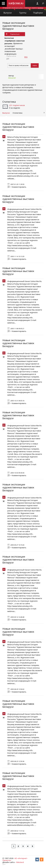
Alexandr (12, 78)
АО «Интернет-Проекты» (15, 859)
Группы (25, 12)
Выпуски (9, 12)
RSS (26, 57)
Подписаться (15, 34)
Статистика (9, 102)
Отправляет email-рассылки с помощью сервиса (23, 8)
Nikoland (20, 862)
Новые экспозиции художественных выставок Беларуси (18, 26)
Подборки (39, 12)
